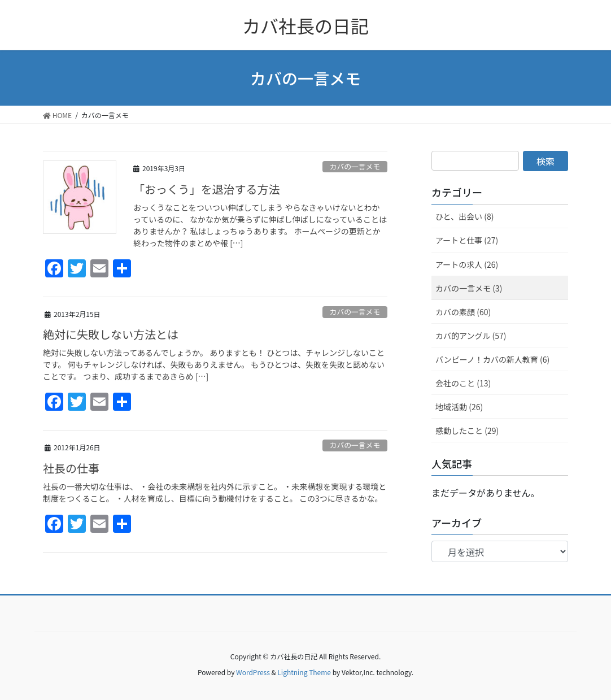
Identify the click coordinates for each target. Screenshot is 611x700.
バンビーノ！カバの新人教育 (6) (492, 359)
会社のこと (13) (463, 383)
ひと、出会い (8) (464, 216)
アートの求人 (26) (467, 264)
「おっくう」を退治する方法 (207, 189)
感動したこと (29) (467, 431)
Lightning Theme (304, 672)
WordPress (253, 672)
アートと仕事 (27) (467, 240)
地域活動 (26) (459, 407)
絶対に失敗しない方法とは (111, 334)
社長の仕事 (71, 468)
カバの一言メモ (355, 166)
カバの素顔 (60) (463, 312)
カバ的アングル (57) (471, 336)
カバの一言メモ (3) (469, 288)
